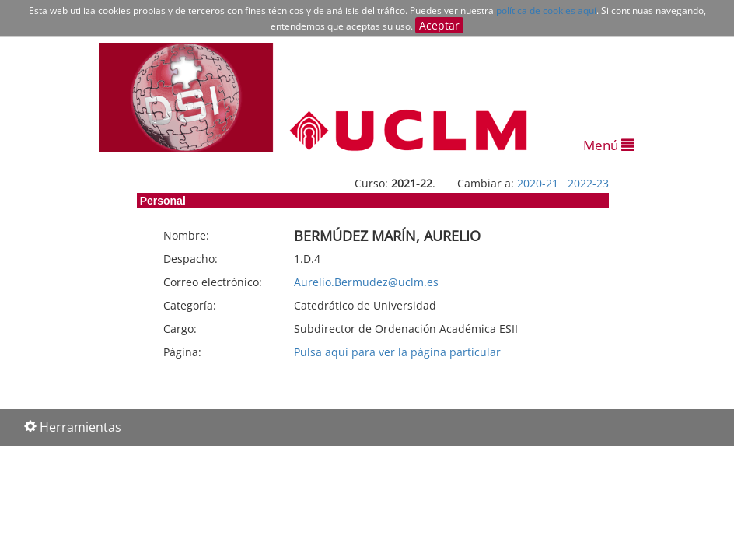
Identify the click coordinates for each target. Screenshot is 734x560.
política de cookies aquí (546, 10)
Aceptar (439, 25)
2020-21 (538, 183)
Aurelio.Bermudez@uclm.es (366, 282)
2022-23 (588, 183)
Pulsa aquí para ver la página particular (397, 352)
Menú (609, 145)
